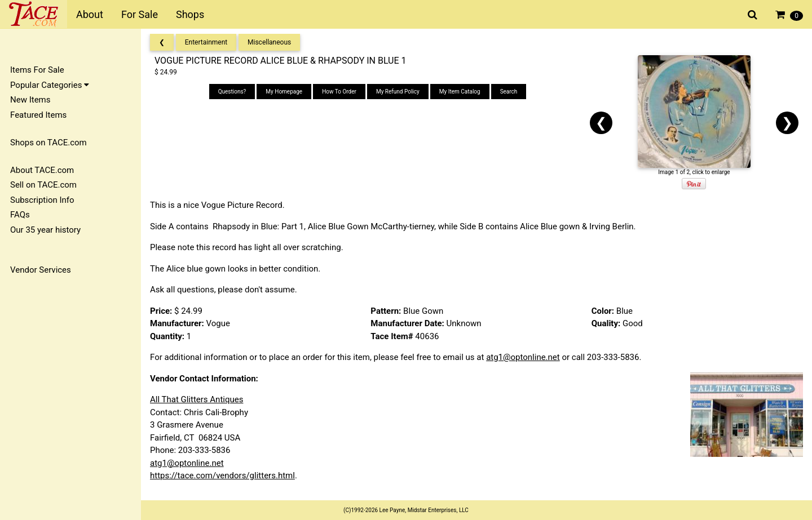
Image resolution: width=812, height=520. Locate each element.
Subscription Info (42, 200)
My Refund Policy (398, 92)
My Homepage (284, 92)
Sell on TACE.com (43, 185)
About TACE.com (42, 170)
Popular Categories (50, 85)
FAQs (20, 215)
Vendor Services (41, 270)
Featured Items (38, 115)
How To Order (339, 92)
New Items (30, 100)
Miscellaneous (269, 42)
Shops (190, 14)
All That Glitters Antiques (197, 399)
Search (509, 92)
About (90, 14)
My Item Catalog (460, 92)
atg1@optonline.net (523, 357)
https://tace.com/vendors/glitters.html (222, 475)
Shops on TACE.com (48, 143)
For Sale (140, 14)
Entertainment (206, 42)
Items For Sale (37, 70)
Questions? (232, 92)
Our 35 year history (45, 230)
